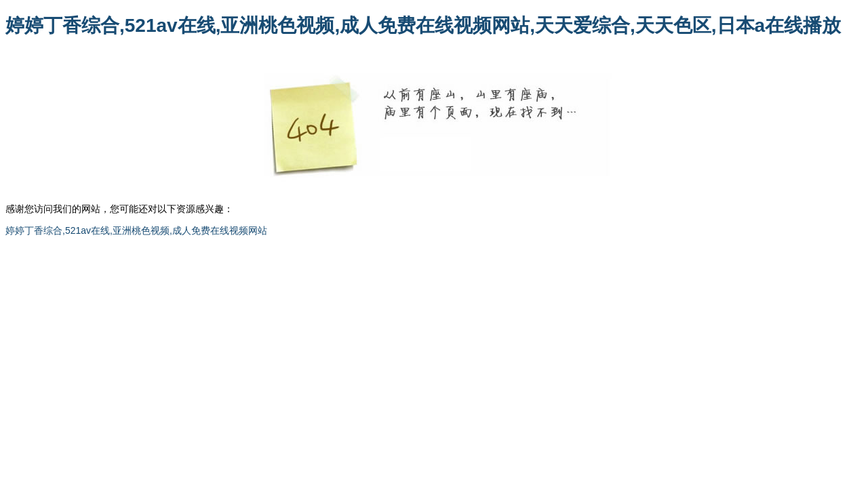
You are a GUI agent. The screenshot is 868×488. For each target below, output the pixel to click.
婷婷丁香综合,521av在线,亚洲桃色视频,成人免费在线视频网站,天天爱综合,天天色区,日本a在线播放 (423, 25)
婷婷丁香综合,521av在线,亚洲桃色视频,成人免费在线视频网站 (136, 230)
